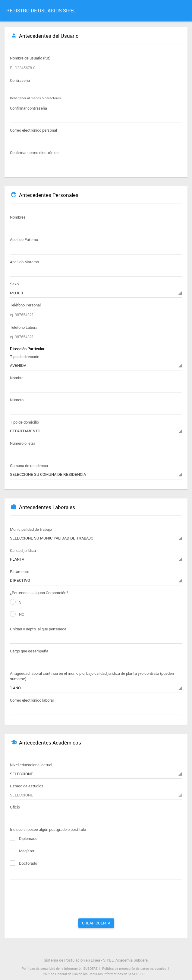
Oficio (15, 807)
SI (16, 602)
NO (17, 614)
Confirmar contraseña (28, 108)
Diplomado (24, 838)
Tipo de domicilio (24, 422)
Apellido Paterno (24, 239)
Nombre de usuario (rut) (30, 58)
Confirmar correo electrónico (34, 152)
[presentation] (60, 901)
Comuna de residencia (29, 466)
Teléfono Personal (25, 305)
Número (17, 400)
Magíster (22, 851)
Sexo (14, 284)
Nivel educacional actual (31, 765)
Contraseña (20, 80)
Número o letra (23, 443)
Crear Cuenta (96, 923)
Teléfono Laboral (24, 327)
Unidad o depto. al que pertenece (38, 629)
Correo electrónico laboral (32, 700)
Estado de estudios (27, 786)
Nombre (17, 378)
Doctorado (24, 863)
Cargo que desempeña (29, 651)
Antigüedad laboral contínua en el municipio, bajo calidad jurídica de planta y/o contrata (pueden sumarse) (92, 676)
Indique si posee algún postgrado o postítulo (48, 829)
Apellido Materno (24, 262)
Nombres (18, 217)
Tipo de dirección (25, 357)
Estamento (20, 572)
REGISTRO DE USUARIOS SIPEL (41, 11)
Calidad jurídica (23, 550)
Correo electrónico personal (33, 130)
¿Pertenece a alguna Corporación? (39, 593)
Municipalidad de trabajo (31, 529)
